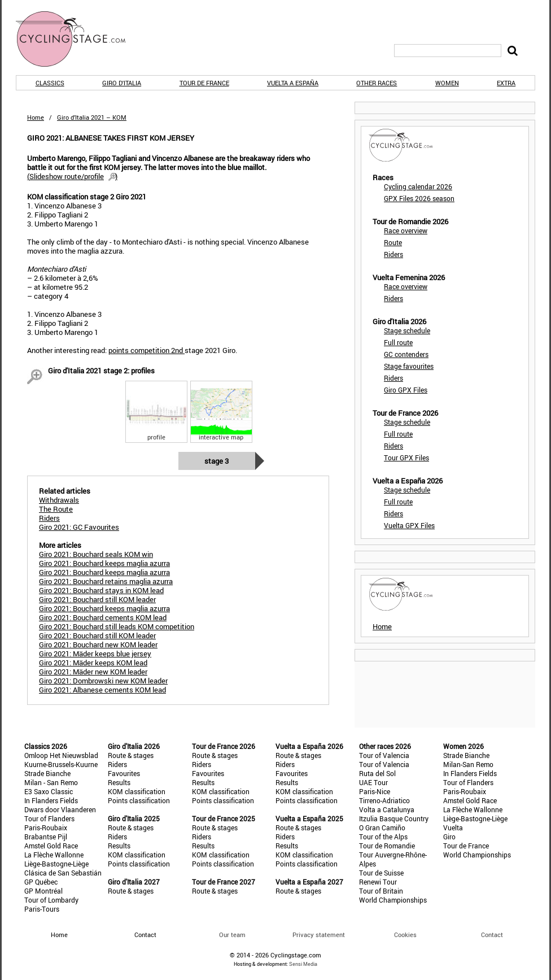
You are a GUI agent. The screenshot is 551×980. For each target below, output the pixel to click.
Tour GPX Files (406, 458)
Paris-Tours (42, 909)
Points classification (139, 800)
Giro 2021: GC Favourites (79, 527)
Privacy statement (319, 935)
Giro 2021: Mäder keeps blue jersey (95, 654)
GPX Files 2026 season (419, 198)
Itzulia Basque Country (394, 818)
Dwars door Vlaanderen (60, 809)
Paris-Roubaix (46, 827)
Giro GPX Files (406, 390)
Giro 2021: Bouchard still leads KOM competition (117, 626)
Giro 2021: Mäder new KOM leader (93, 672)
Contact (492, 935)
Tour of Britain (381, 891)
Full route (398, 342)
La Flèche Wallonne (54, 855)
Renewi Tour (378, 882)
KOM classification (137, 791)
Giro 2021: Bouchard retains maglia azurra (106, 581)
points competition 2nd (147, 350)
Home (36, 117)
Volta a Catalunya (387, 809)
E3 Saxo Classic (49, 791)
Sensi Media (303, 964)
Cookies (405, 935)
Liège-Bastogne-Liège (56, 864)
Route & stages (131, 755)
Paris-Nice (375, 791)
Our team (232, 935)
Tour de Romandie (387, 846)
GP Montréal (43, 891)
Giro (449, 837)
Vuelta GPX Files (409, 525)
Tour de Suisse (381, 873)
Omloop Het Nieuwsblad (61, 755)
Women (447, 83)
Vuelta (453, 827)
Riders (393, 254)
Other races (377, 83)
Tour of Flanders (49, 818)
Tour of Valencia (384, 755)
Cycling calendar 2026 (418, 186)
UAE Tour (373, 782)
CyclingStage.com (78, 39)
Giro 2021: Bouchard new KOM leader (98, 644)
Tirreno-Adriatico (384, 800)
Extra (506, 83)
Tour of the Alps (383, 837)
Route (393, 242)
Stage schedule (407, 330)
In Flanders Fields (51, 800)
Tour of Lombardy (51, 900)
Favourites (124, 773)
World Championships (393, 900)
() (72, 176)
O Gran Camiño (382, 827)
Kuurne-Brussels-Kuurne (61, 764)
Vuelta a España (293, 83)
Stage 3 (217, 461)
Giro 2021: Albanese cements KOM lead (102, 690)
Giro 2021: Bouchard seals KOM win (96, 554)
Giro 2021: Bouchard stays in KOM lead (101, 590)
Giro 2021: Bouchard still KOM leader (97, 599)
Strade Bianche (47, 773)
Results (119, 782)
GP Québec (41, 882)
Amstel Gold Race (51, 846)
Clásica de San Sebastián (63, 873)
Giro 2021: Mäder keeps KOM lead (93, 663)
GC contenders (406, 354)
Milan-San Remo (468, 764)
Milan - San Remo (51, 782)
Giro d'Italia (122, 83)
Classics (50, 83)
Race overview (406, 230)
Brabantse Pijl (46, 837)
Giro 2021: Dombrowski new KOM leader (103, 681)
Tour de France (204, 83)
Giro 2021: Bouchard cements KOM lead (103, 617)
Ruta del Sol (377, 773)
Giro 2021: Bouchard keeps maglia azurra (104, 563)
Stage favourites (409, 366)
